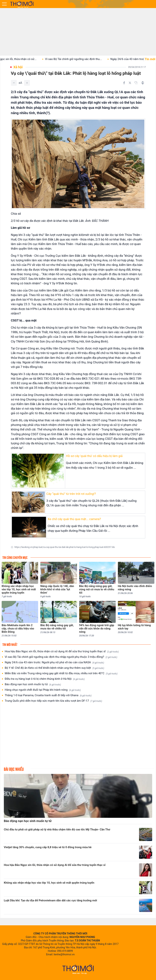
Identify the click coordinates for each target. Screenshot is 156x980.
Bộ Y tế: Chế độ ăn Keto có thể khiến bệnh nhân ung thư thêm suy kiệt (54, 668)
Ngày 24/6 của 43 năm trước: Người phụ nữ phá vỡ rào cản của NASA (54, 662)
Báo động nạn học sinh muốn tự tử (33, 684)
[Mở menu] (4, 4)
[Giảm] (14, 83)
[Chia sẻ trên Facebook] (124, 83)
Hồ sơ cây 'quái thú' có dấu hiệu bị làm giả (94, 456)
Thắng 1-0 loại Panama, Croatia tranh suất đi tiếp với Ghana (48, 695)
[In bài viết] (143, 83)
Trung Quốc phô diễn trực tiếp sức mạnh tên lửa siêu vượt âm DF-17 (53, 701)
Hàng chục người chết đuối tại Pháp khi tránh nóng (43, 690)
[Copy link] (136, 83)
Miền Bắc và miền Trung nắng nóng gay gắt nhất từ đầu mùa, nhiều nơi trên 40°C (61, 673)
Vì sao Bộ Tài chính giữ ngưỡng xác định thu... (77, 59)
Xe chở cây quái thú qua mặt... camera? (74, 519)
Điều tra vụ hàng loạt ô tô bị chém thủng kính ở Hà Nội (45, 679)
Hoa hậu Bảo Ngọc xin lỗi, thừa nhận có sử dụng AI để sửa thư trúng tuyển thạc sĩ (62, 651)
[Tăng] (27, 83)
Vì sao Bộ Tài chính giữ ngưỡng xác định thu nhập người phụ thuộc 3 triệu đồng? (61, 657)
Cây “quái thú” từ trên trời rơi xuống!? (71, 494)
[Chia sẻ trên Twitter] (130, 83)
